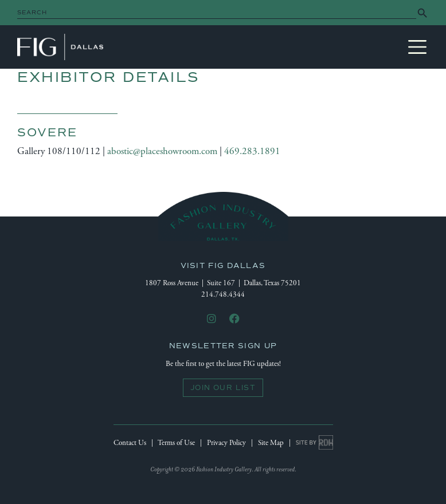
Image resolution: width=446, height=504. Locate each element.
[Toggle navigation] (417, 47)
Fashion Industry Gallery (60, 47)
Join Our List (223, 388)
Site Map (271, 443)
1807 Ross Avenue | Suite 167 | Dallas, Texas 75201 (223, 283)
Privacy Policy (226, 443)
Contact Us (130, 443)
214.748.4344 (223, 295)
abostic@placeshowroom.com (162, 151)
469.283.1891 (252, 151)
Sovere (47, 132)
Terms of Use (176, 443)
